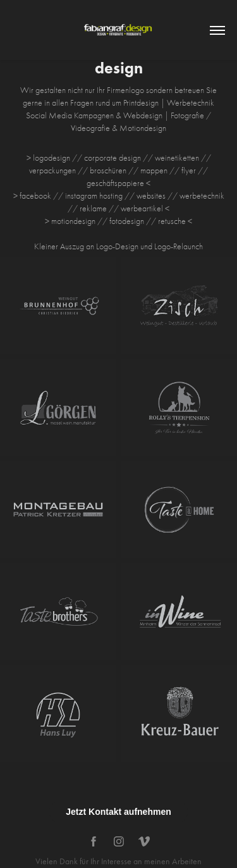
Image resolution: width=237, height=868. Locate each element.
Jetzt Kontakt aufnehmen (118, 812)
